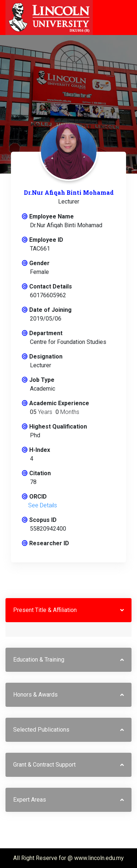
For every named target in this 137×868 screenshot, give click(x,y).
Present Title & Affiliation (45, 610)
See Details (43, 505)
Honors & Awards (35, 695)
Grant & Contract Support (44, 765)
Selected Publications (41, 730)
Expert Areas (30, 800)
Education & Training (39, 660)
